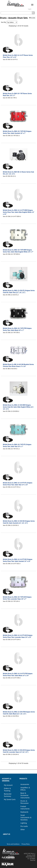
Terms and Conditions (13, 844)
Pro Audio (24, 826)
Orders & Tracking (7, 789)
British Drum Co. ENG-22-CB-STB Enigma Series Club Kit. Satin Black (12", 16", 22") (19, 713)
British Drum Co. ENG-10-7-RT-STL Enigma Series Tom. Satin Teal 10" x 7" (17, 445)
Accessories (25, 784)
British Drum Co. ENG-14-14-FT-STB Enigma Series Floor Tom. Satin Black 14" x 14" (18, 674)
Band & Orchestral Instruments (25, 795)
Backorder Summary (8, 795)
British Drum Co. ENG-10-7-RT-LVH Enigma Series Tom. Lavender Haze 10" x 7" (17, 598)
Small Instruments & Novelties (26, 817)
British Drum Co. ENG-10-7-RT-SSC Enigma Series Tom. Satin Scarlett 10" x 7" (17, 132)
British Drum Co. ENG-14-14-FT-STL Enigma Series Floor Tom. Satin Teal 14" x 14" (18, 484)
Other (23, 829)
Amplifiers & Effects (25, 789)
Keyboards (24, 812)
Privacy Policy (26, 844)
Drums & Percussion (25, 802)
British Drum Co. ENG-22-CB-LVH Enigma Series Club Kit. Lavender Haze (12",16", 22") (19, 751)
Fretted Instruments (25, 808)
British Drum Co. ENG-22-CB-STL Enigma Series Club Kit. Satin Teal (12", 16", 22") (19, 291)
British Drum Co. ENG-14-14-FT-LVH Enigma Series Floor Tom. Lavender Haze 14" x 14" (18, 636)
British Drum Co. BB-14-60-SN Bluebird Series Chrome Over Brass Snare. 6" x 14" (18, 365)
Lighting (24, 823)
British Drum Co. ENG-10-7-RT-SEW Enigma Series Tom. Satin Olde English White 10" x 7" (18, 251)
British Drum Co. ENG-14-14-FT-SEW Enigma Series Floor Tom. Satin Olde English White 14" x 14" (19, 212)
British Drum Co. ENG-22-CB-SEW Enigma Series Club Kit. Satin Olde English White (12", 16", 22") (18, 407)
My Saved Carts (10, 799)
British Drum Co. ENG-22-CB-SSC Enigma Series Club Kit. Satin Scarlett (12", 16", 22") (19, 522)
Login (30, 9)
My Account (8, 785)
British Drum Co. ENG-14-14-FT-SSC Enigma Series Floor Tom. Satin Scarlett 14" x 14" (18, 560)
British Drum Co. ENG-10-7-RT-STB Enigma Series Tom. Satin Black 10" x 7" (17, 329)
